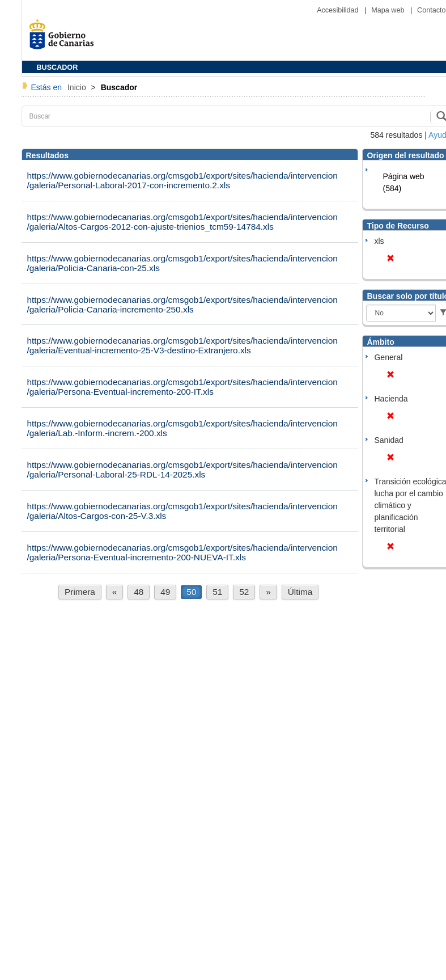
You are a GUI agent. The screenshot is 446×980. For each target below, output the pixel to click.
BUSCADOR (58, 67)
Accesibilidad (339, 10)
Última (300, 592)
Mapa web (389, 10)
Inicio (78, 87)
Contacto (431, 10)
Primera (80, 592)
